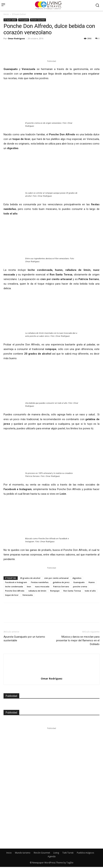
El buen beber (19, 14)
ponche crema (80, 586)
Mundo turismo (23, 853)
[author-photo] (52, 660)
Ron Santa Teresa (72, 591)
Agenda (52, 856)
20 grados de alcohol (30, 578)
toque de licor (12, 595)
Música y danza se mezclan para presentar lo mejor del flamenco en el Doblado (78, 640)
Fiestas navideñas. (40, 582)
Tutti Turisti (68, 853)
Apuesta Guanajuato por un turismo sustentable (24, 639)
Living (56, 853)
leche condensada (14, 586)
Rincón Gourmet (38, 20)
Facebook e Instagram (16, 582)
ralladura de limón (37, 591)
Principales (24, 20)
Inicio (6, 14)
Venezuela (28, 595)
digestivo (77, 578)
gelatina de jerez (61, 582)
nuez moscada (42, 586)
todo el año (90, 591)
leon (29, 586)
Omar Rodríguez (16, 38)
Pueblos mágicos (85, 853)
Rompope (55, 591)
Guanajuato (79, 582)
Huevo (92, 582)
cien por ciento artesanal (56, 578)
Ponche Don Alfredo (15, 591)
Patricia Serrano (61, 586)
